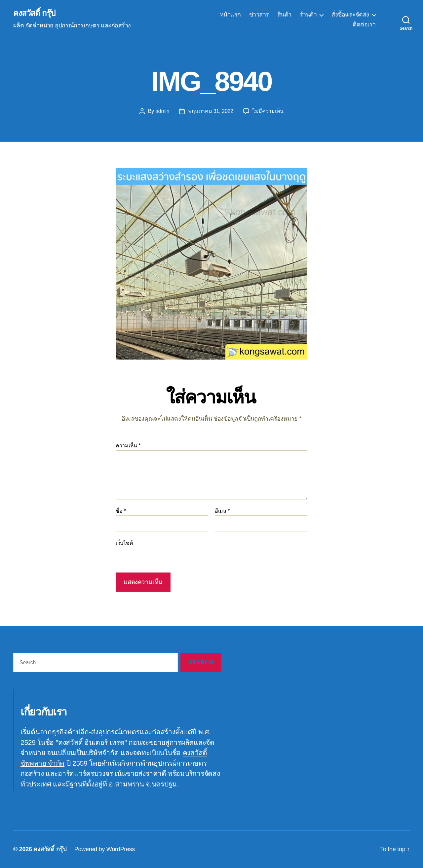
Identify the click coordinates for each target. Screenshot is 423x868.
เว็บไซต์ (124, 543)
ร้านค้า (308, 15)
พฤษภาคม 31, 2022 (211, 111)
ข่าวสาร (259, 15)
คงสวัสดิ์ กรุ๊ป (34, 13)
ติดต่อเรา (364, 24)
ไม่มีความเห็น (268, 111)
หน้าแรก (230, 15)
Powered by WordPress (105, 849)
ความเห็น (128, 446)
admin (162, 111)
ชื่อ (121, 511)
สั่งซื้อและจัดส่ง (350, 15)
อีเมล (222, 511)
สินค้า (284, 15)
